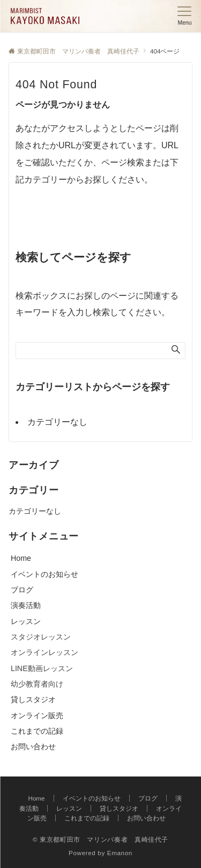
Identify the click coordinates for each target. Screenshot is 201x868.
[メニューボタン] (185, 16)
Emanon (120, 853)
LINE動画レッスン (42, 668)
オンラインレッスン (44, 652)
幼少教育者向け (37, 684)
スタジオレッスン (41, 637)
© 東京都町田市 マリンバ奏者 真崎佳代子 (100, 839)
